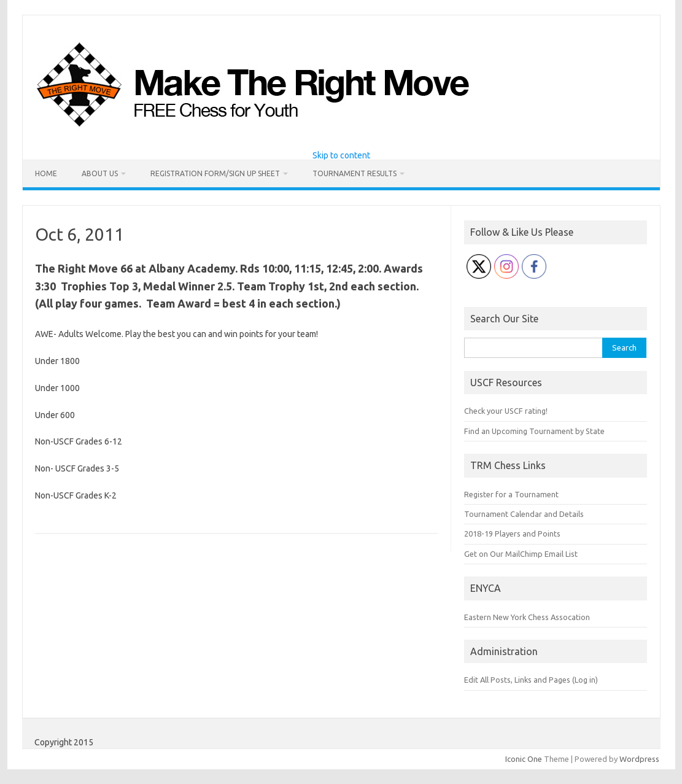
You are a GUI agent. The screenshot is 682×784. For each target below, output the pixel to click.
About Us (100, 173)
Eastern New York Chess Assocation (527, 617)
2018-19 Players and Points (512, 534)
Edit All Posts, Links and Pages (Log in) (531, 680)
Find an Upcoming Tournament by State (534, 431)
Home (46, 173)
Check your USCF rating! (506, 411)
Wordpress (639, 759)
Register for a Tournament (511, 494)
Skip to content (341, 155)
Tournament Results (355, 173)
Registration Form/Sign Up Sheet (215, 173)
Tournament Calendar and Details (524, 514)
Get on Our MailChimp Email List (521, 554)
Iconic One (524, 759)
